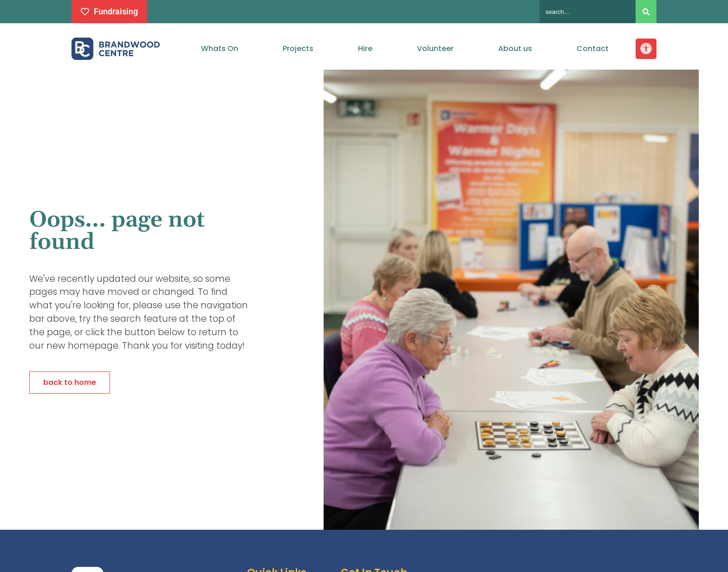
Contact (593, 49)
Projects (298, 49)
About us (515, 49)
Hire (365, 49)
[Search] (646, 12)
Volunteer (435, 49)
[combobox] (588, 12)
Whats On (220, 49)
